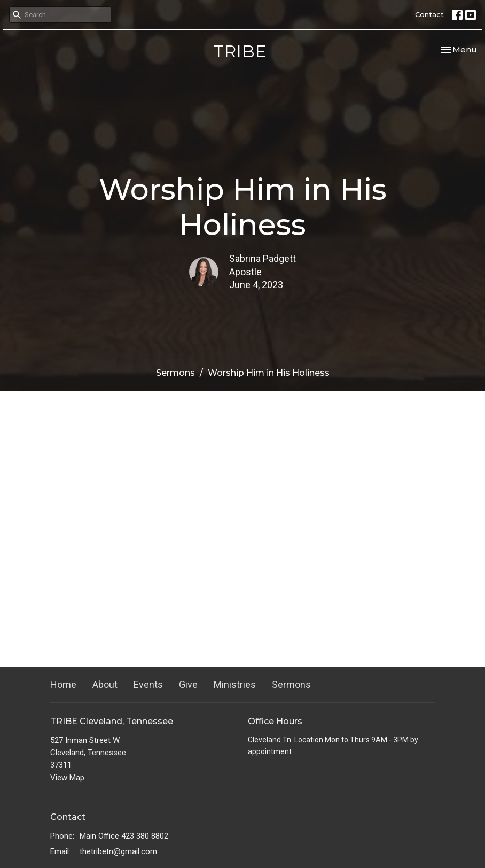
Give (188, 684)
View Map (67, 778)
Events (148, 684)
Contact (429, 14)
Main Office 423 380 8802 (124, 836)
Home (63, 684)
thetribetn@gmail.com (118, 851)
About (105, 684)
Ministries (235, 684)
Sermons (175, 373)
